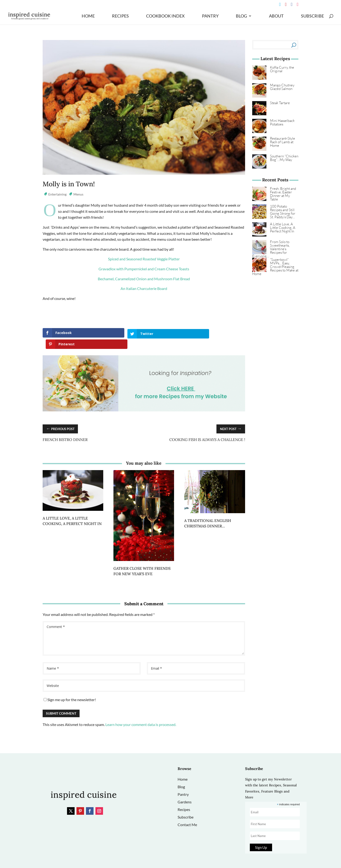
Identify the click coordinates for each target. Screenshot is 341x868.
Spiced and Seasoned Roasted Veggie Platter (144, 259)
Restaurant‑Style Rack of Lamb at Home (283, 142)
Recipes (120, 16)
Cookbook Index (165, 16)
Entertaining (57, 194)
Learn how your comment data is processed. (141, 713)
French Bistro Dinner (65, 428)
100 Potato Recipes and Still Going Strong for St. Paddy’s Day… (283, 212)
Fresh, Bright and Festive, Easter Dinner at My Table (283, 194)
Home (88, 16)
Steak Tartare (280, 103)
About (276, 16)
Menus (78, 194)
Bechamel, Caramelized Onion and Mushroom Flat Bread (144, 279)
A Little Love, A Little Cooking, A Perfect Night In (283, 228)
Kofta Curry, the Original (282, 69)
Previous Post (62, 417)
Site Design (142, 858)
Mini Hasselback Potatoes (282, 122)
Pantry (210, 16)
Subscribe (312, 16)
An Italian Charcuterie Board (144, 288)
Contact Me (187, 813)
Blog (241, 16)
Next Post (230, 417)
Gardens (185, 790)
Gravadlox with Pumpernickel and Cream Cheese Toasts (144, 269)
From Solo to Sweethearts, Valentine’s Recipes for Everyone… (271, 249)
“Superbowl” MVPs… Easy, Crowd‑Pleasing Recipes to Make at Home (275, 267)
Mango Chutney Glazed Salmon (282, 87)
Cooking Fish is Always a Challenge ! (207, 428)
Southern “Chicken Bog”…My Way (284, 158)
